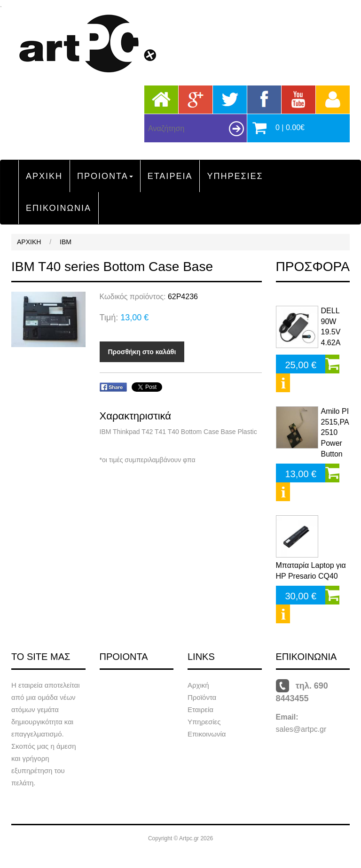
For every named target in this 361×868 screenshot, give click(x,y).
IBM (66, 242)
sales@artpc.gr (301, 729)
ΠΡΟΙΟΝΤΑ (105, 176)
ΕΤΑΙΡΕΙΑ (170, 176)
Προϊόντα (202, 697)
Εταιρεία (200, 709)
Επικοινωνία (207, 734)
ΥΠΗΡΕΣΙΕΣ (235, 176)
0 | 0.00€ (290, 128)
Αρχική (198, 685)
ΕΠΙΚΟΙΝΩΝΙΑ (59, 208)
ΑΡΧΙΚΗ (44, 176)
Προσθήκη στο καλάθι (142, 352)
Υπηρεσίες (204, 722)
